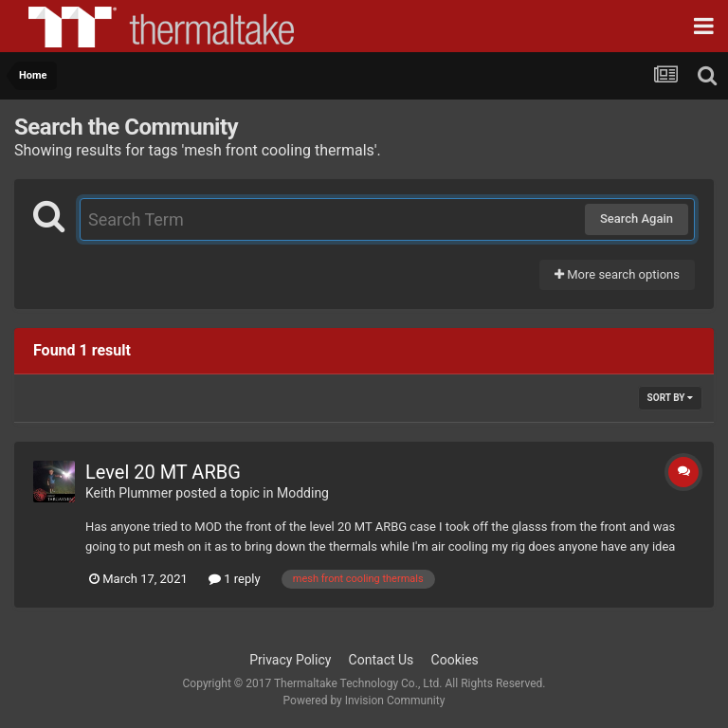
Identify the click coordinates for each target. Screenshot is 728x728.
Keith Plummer (129, 493)
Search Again (637, 218)
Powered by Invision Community (364, 701)
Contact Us (382, 660)
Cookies (455, 660)
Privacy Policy (290, 660)
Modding (303, 493)
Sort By (670, 398)
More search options (617, 274)
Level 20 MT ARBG (163, 472)
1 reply (235, 579)
